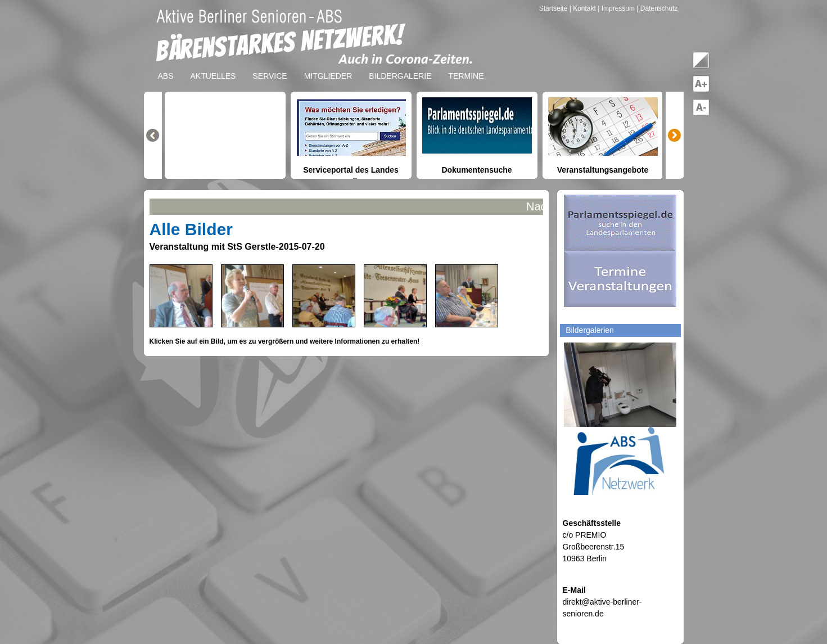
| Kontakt (584, 8)
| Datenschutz (657, 8)
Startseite (554, 8)
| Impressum (616, 8)
